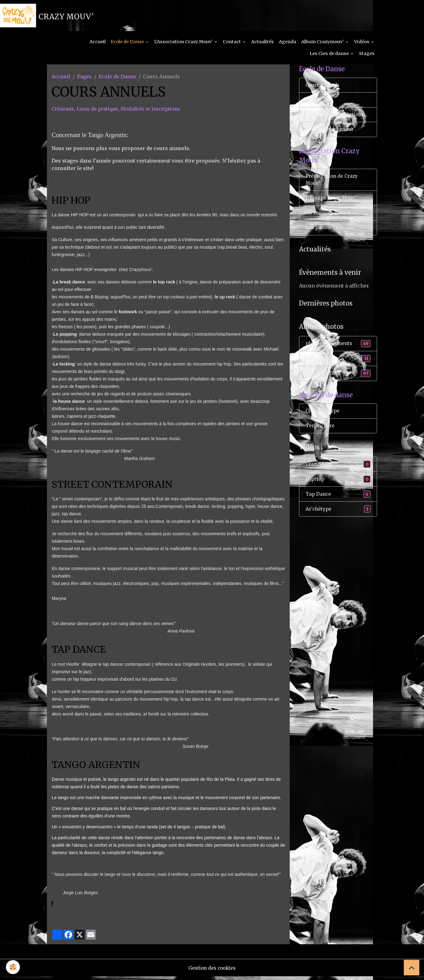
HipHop (338, 492)
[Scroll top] (412, 968)
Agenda (288, 45)
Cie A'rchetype (323, 422)
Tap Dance (338, 507)
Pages (84, 80)
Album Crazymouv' (323, 45)
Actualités (263, 45)
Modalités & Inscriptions (337, 120)
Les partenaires (325, 237)
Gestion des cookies (212, 971)
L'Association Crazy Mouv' (184, 45)
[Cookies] (13, 967)
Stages (367, 57)
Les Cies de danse (330, 57)
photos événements (338, 353)
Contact (232, 45)
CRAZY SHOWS (338, 384)
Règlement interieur (331, 136)
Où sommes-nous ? (329, 222)
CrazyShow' (338, 477)
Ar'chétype (338, 522)
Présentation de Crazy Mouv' (333, 187)
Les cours (338, 368)
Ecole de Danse (128, 45)
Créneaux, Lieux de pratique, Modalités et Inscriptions (120, 113)
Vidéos (362, 45)
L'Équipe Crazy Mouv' (332, 206)
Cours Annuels (324, 90)
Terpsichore (321, 438)
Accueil (98, 45)
